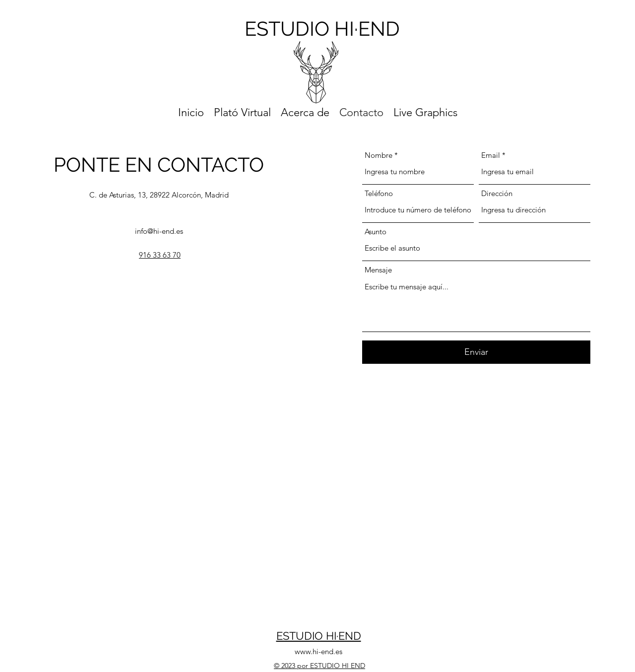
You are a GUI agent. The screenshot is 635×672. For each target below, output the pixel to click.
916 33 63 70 (160, 255)
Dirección (497, 193)
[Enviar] (476, 352)
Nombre (379, 155)
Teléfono (379, 193)
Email (491, 155)
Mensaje (378, 270)
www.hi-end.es (318, 651)
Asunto (376, 232)
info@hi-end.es (159, 231)
